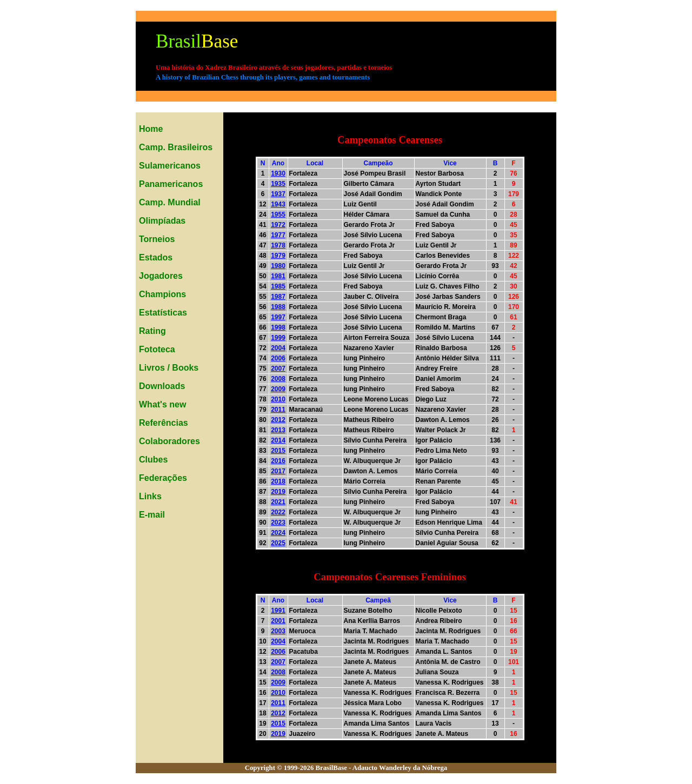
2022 (278, 512)
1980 (278, 266)
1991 (278, 611)
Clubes (153, 460)
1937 (278, 194)
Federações (163, 478)
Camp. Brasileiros (176, 147)
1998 (278, 327)
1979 (278, 256)
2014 (278, 440)
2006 (278, 358)
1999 (278, 338)
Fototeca (157, 349)
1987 (278, 297)
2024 (278, 533)
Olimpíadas (162, 221)
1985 (278, 286)
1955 (278, 215)
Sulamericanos (170, 166)
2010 (278, 399)
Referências (164, 423)
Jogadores (161, 276)
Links (150, 496)
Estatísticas (163, 313)
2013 (278, 430)
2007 (278, 368)
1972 (278, 225)
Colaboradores (169, 441)
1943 (278, 204)
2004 (278, 348)
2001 (278, 621)
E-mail (152, 515)
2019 (278, 492)
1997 (278, 317)
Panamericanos (171, 184)
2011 (278, 410)
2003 (278, 631)
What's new (162, 404)
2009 (278, 389)
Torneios (157, 239)
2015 (278, 451)
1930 (278, 173)
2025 (278, 543)
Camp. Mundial (170, 202)
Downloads (162, 386)
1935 (278, 184)
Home (151, 129)
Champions (162, 294)
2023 (278, 522)
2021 (278, 502)
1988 (278, 307)
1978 (278, 245)
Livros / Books (169, 368)
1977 (278, 235)
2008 (278, 379)
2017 (278, 471)
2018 (278, 481)
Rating (152, 331)
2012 (278, 420)
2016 (278, 461)
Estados (156, 257)
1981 (278, 276)
